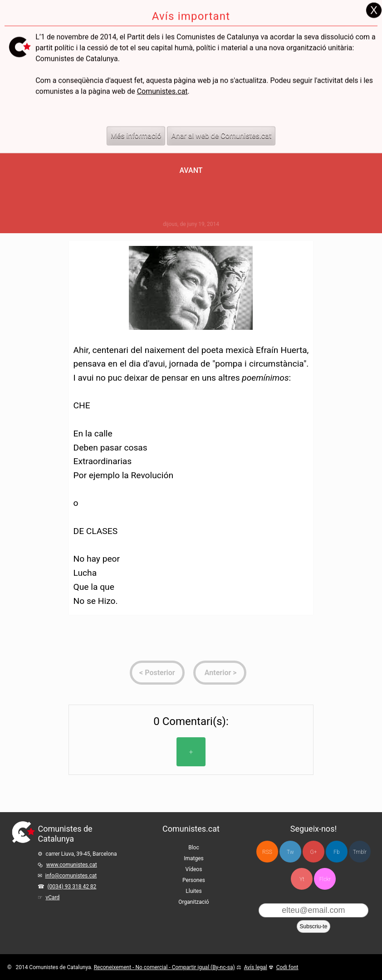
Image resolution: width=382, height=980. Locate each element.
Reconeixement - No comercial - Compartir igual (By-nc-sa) (164, 967)
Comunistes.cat (162, 75)
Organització (193, 902)
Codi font (287, 967)
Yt (302, 879)
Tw (290, 852)
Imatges (194, 858)
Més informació (136, 120)
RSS (267, 852)
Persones (194, 880)
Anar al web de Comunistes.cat (221, 120)
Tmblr (360, 852)
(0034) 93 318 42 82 (72, 887)
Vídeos (194, 869)
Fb (336, 852)
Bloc (194, 848)
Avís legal (256, 967)
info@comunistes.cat (71, 876)
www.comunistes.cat (72, 865)
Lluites (193, 891)
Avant (191, 170)
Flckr (325, 879)
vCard (52, 897)
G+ (313, 852)
